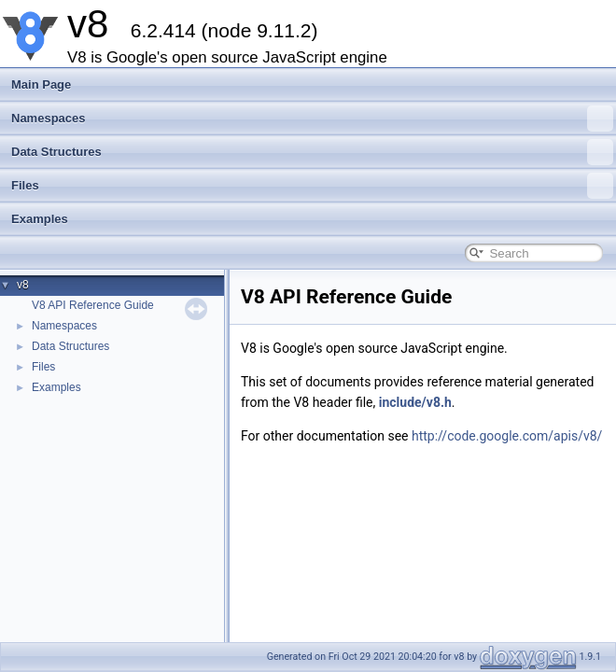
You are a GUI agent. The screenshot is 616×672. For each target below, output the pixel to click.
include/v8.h (415, 402)
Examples (40, 219)
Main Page (41, 84)
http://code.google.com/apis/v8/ (507, 436)
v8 (23, 285)
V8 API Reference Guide (93, 305)
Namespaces (312, 119)
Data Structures (312, 152)
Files (312, 186)
